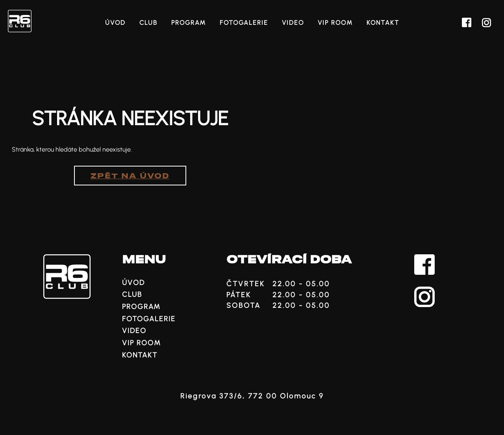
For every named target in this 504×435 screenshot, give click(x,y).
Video (293, 23)
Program (189, 23)
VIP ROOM (335, 23)
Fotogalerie (244, 23)
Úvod (115, 23)
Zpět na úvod (130, 176)
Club (148, 23)
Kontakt (383, 23)
